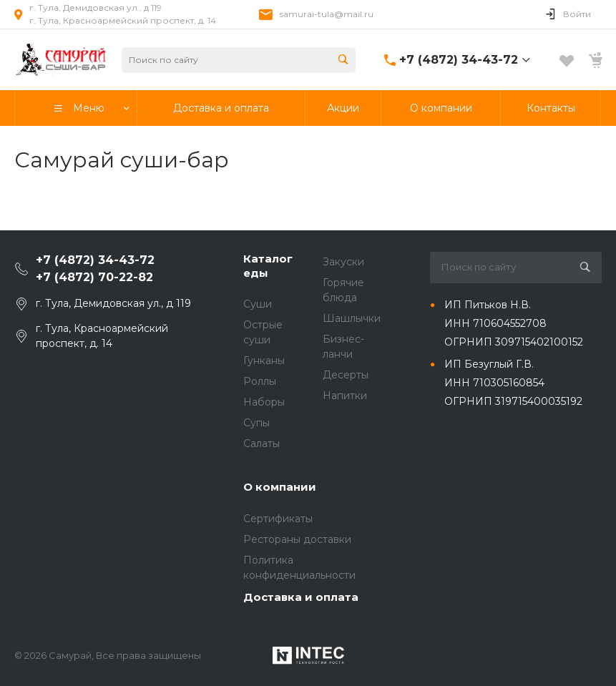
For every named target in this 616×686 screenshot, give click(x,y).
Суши (258, 304)
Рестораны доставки (297, 539)
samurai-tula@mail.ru (327, 14)
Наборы (264, 402)
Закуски (343, 262)
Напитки (345, 396)
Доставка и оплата (301, 597)
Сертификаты (278, 519)
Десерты (346, 375)
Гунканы (264, 361)
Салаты (261, 444)
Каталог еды (268, 266)
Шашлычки (352, 318)
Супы (256, 423)
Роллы (260, 381)
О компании (280, 487)
